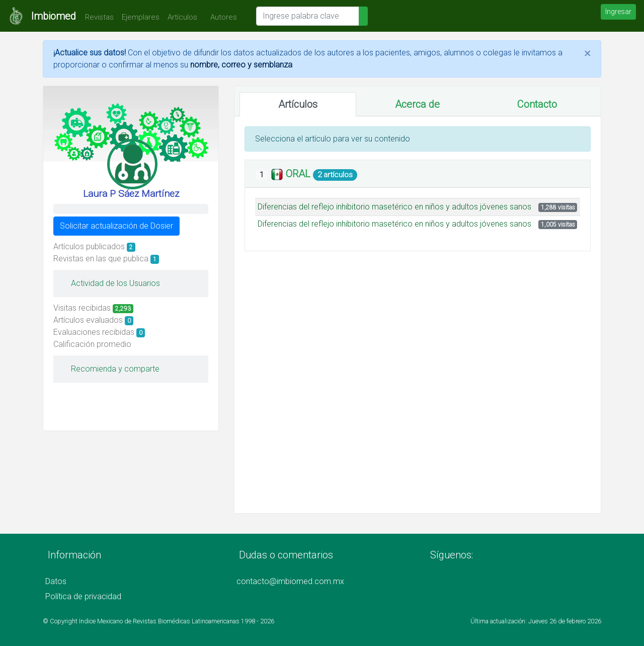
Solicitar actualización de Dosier (116, 226)
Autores (221, 17)
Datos (56, 581)
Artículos (182, 17)
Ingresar (618, 12)
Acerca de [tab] (417, 104)
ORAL (299, 174)
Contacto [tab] (537, 104)
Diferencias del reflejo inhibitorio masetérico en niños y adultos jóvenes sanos (394, 207)
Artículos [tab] (298, 104)
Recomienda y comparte (110, 369)
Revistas (97, 17)
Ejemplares (141, 17)
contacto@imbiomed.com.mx (290, 581)
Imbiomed (54, 16)
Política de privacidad (83, 596)
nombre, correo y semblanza (241, 65)
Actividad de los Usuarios (110, 283)
